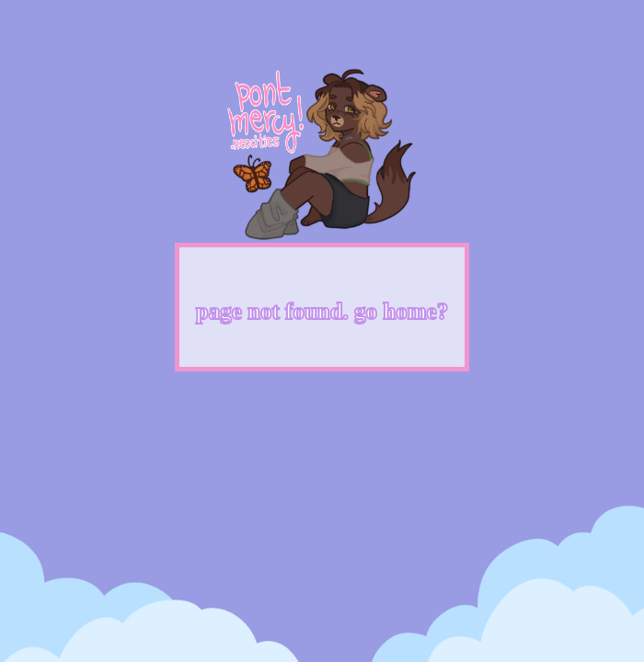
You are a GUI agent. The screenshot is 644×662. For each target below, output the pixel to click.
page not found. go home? (322, 311)
